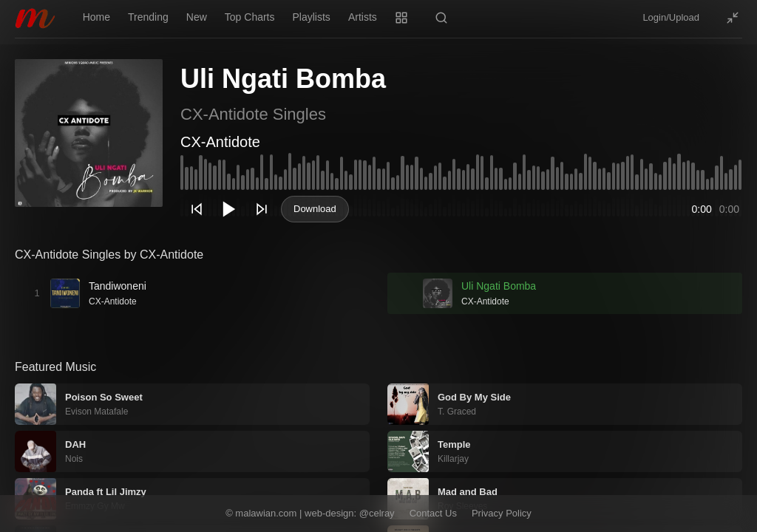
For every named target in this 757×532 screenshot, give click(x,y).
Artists (363, 17)
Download (315, 209)
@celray (377, 513)
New (197, 17)
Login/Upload (671, 17)
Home (96, 17)
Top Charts (250, 17)
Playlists (312, 17)
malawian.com (266, 513)
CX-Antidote (220, 142)
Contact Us (433, 513)
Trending (148, 17)
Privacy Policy (502, 513)
